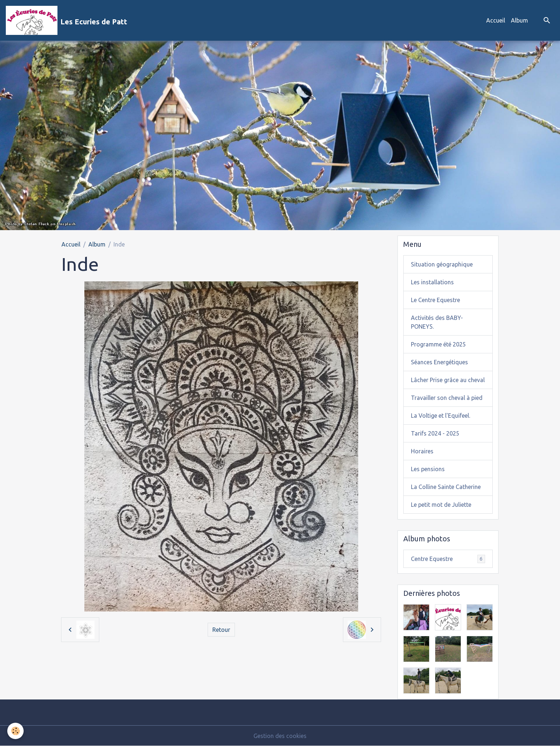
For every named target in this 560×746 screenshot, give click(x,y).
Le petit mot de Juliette (441, 505)
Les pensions (428, 469)
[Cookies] (15, 731)
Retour (221, 630)
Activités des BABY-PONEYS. (437, 322)
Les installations (432, 282)
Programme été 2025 (438, 344)
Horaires (422, 451)
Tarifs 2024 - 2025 (435, 433)
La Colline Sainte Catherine (446, 487)
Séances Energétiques (439, 362)
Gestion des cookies (280, 736)
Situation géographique (442, 264)
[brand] (67, 20)
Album (519, 20)
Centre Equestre (448, 559)
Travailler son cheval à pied (447, 398)
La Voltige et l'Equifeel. (441, 416)
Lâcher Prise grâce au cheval (448, 380)
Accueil (496, 20)
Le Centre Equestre (435, 300)
